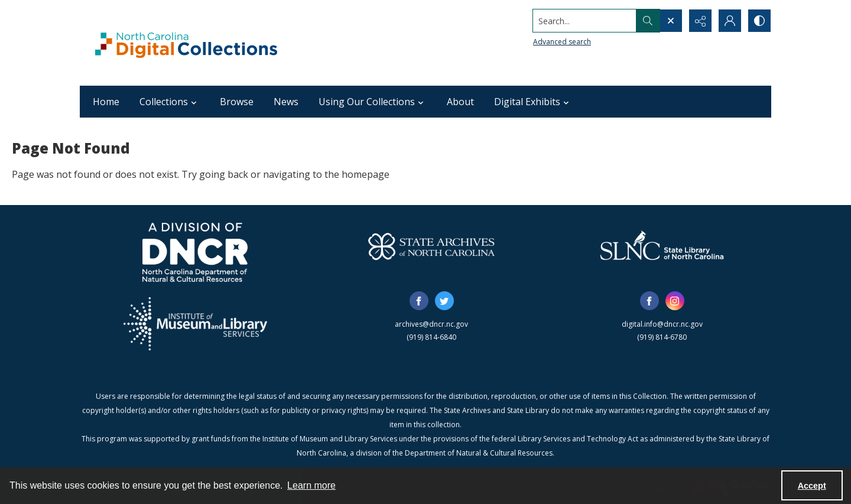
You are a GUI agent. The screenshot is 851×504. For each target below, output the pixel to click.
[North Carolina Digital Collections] (186, 43)
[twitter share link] (444, 301)
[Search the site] (585, 21)
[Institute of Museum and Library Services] (195, 324)
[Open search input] (671, 21)
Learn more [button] (311, 485)
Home (106, 102)
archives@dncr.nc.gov (431, 324)
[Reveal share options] (700, 21)
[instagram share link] (675, 301)
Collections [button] (170, 102)
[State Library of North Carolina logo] (662, 246)
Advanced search (562, 42)
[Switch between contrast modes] (759, 21)
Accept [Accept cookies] (812, 486)
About (460, 102)
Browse (237, 102)
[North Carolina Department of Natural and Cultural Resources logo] (195, 252)
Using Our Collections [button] (373, 102)
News (286, 102)
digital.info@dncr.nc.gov (662, 324)
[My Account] (730, 21)
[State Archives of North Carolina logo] (431, 246)
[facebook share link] (419, 301)
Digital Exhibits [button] (533, 102)
